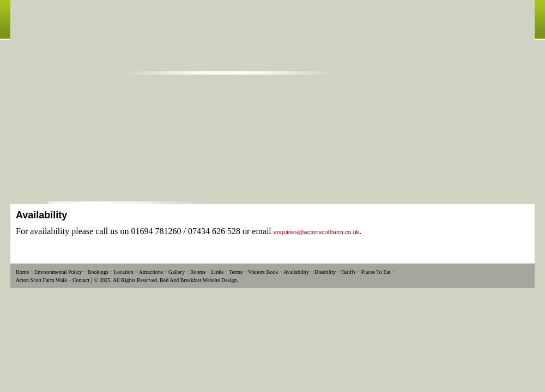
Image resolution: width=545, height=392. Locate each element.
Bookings (98, 272)
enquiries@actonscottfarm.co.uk (316, 232)
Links (217, 272)
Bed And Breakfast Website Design (198, 280)
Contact (81, 280)
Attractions (150, 272)
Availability (296, 272)
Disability (324, 272)
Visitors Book (263, 272)
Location (124, 272)
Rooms (198, 272)
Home (22, 272)
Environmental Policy (58, 272)
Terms (236, 272)
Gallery (177, 272)
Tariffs (348, 272)
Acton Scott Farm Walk (41, 280)
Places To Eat (376, 272)
